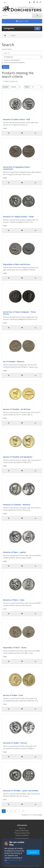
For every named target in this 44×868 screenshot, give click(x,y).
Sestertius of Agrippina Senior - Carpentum (17, 168)
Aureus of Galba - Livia (13, 695)
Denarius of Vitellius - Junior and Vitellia (21, 791)
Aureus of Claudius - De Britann (17, 409)
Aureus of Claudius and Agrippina (18, 457)
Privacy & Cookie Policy (22, 833)
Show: (27, 87)
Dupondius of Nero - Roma (15, 647)
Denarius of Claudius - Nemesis (17, 505)
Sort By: (6, 87)
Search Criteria (7, 49)
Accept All (33, 852)
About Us (22, 828)
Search (13, 36)
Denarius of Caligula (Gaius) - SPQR (18, 217)
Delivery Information (22, 831)
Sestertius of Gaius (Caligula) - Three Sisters (19, 313)
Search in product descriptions (13, 63)
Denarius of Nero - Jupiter (15, 552)
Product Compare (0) (10, 81)
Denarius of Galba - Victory (15, 743)
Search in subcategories (11, 60)
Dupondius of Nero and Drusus (17, 264)
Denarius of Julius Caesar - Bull (16, 119)
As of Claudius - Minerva (14, 361)
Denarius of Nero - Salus (14, 600)
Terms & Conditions (22, 835)
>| (23, 811)
